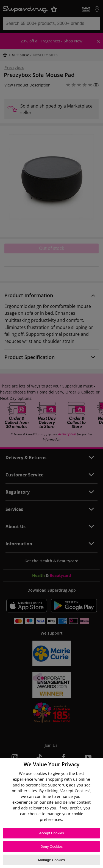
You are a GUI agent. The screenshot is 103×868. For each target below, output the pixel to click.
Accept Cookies (51, 833)
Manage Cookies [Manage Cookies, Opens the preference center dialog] (52, 860)
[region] (51, 813)
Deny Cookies (51, 847)
